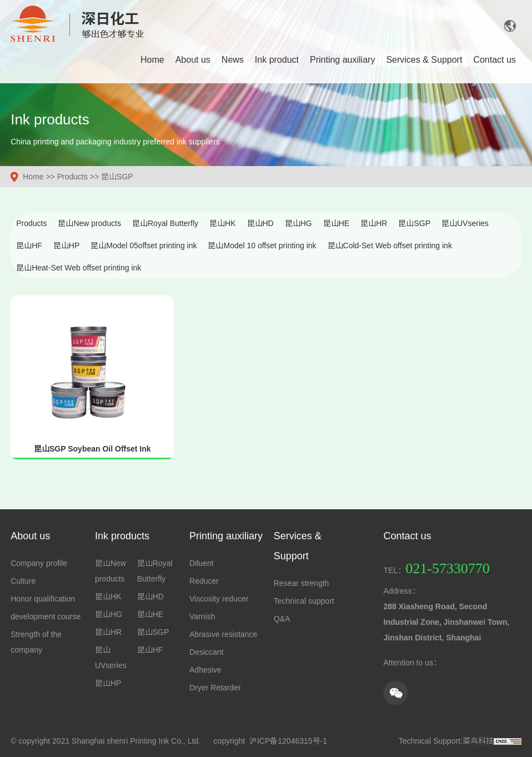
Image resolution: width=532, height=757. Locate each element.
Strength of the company (36, 642)
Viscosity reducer (219, 599)
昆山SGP (117, 177)
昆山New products (89, 223)
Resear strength (302, 583)
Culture (23, 581)
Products (72, 177)
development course (46, 616)
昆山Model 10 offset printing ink (262, 245)
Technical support (304, 601)
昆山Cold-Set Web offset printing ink (390, 245)
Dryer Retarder (215, 688)
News (233, 60)
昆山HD (260, 223)
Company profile (39, 563)
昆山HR (374, 223)
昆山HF (29, 245)
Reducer (204, 581)
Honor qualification (43, 599)
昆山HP (66, 245)
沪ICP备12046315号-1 (288, 741)
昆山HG (298, 223)
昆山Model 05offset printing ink (144, 245)
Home (152, 60)
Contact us (494, 60)
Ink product (277, 60)
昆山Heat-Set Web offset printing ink (79, 268)
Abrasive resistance (223, 634)
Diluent (202, 563)
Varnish (202, 616)
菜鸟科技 (478, 741)
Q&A (282, 619)
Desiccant (206, 652)
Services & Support (424, 60)
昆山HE (336, 223)
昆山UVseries (465, 223)
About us (193, 60)
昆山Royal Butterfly (165, 223)
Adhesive (205, 670)
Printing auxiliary (342, 60)
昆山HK (222, 223)
